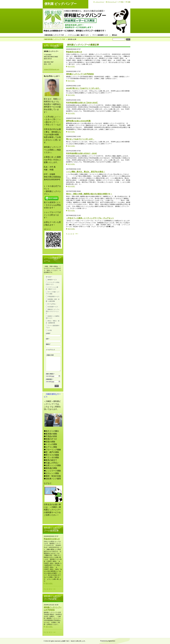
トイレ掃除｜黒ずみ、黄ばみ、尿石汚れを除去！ (86, 172)
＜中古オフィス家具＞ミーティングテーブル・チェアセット (90, 218)
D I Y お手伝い (52, 304)
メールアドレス (50, 350)
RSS (122, 2)
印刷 (129, 2)
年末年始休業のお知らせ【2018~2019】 (82, 103)
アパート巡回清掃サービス (100, 35)
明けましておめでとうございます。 (80, 139)
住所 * (48, 339)
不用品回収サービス (54, 296)
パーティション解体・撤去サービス (78, 35)
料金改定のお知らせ (74, 52)
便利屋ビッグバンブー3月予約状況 (80, 74)
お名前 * (48, 333)
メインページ (100, 2)
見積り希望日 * (50, 374)
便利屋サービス (52, 280)
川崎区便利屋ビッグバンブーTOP (54, 35)
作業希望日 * (50, 379)
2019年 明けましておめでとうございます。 (83, 88)
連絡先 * (48, 344)
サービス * (49, 277)
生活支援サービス (53, 307)
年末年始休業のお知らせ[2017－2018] (81, 153)
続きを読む (72, 66)
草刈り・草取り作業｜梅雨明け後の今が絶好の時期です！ (89, 194)
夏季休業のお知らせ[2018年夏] (78, 121)
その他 (50, 330)
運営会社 (115, 35)
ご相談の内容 (50, 355)
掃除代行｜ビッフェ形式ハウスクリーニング (53, 311)
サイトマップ (112, 2)
